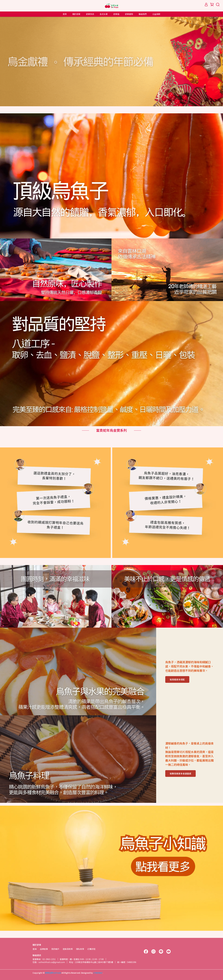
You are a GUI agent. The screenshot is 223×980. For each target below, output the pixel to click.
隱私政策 (80, 949)
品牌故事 (44, 949)
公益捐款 (156, 14)
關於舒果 (76, 14)
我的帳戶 (55, 949)
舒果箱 (116, 14)
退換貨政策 (68, 949)
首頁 (65, 14)
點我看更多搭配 (177, 679)
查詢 (35, 949)
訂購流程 (91, 949)
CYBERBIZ (98, 973)
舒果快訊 (90, 14)
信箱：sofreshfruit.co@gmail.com (49, 962)
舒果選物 (129, 14)
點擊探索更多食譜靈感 (180, 774)
